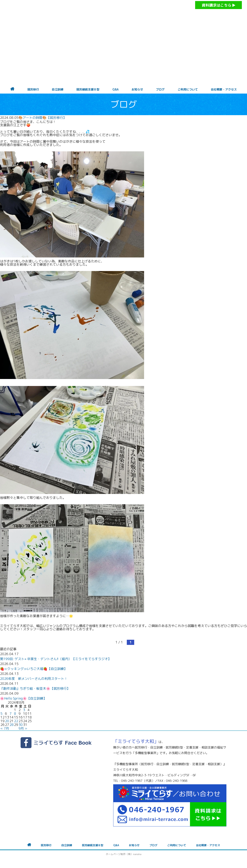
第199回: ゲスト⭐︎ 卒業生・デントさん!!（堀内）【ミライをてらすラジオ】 (56, 659)
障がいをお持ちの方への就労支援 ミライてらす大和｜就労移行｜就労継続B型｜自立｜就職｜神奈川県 (115, 16)
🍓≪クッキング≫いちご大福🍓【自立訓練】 (34, 669)
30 (21, 725)
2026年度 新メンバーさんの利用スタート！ (34, 679)
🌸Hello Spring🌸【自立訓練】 (23, 698)
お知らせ (137, 89)
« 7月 (5, 728)
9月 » (23, 728)
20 (7, 721)
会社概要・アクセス (224, 89)
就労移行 (33, 89)
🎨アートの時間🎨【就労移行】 (42, 118)
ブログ (160, 89)
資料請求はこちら (218, 5)
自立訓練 (58, 89)
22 (16, 721)
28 (12, 725)
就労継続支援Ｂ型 (88, 89)
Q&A (115, 89)
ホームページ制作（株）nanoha (124, 854)
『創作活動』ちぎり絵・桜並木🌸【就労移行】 (35, 688)
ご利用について (188, 89)
